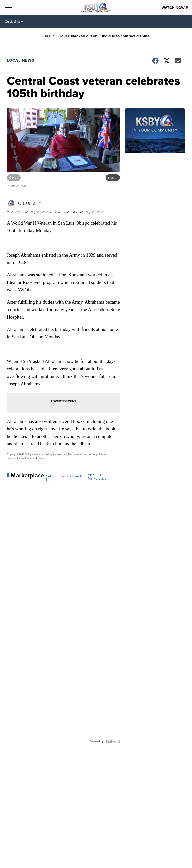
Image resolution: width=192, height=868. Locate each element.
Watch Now (175, 8)
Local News (21, 60)
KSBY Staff (32, 204)
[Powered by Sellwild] (113, 741)
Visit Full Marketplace (97, 477)
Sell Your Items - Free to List (65, 478)
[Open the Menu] (8, 7)
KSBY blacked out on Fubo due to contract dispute (105, 36)
